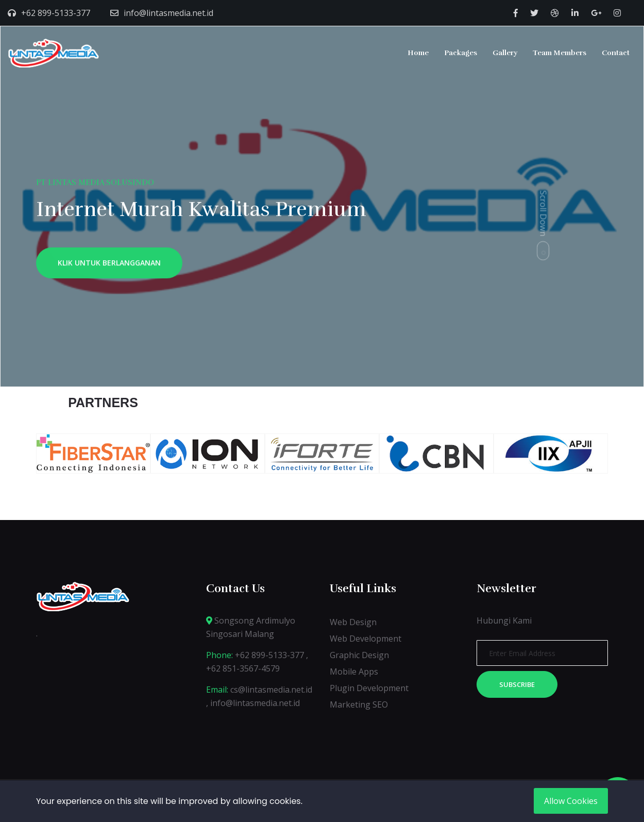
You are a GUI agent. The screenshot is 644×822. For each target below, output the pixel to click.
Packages (461, 53)
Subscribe (517, 684)
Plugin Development (369, 688)
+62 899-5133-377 (56, 13)
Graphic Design (359, 655)
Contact (616, 53)
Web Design (353, 622)
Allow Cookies (571, 801)
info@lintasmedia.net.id (168, 13)
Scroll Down (544, 213)
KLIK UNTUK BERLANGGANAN (109, 265)
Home (418, 53)
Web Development (366, 639)
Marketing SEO (359, 704)
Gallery (505, 53)
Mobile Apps (354, 672)
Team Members (560, 53)
